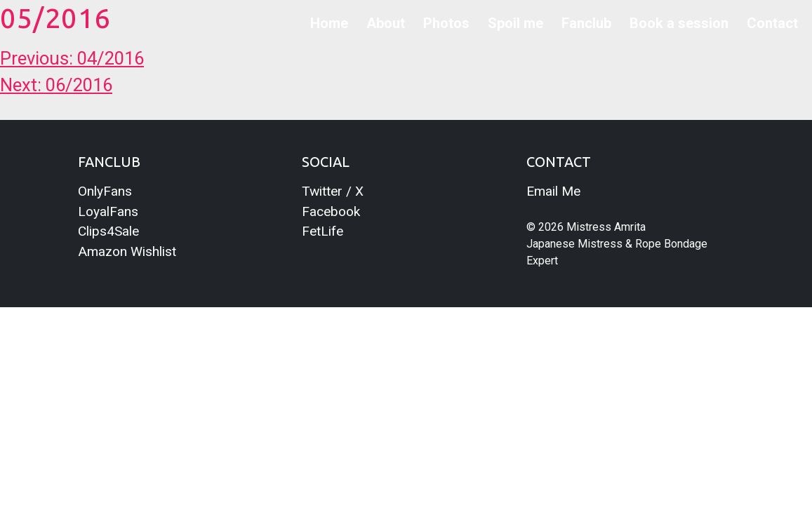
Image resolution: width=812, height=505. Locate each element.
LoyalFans (108, 211)
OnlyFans (105, 191)
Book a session (679, 23)
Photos (446, 23)
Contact (772, 23)
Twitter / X (333, 191)
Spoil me (515, 23)
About (386, 23)
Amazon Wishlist (127, 251)
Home (329, 23)
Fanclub (586, 23)
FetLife (322, 231)
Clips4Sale (108, 231)
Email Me (553, 191)
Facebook (331, 211)
